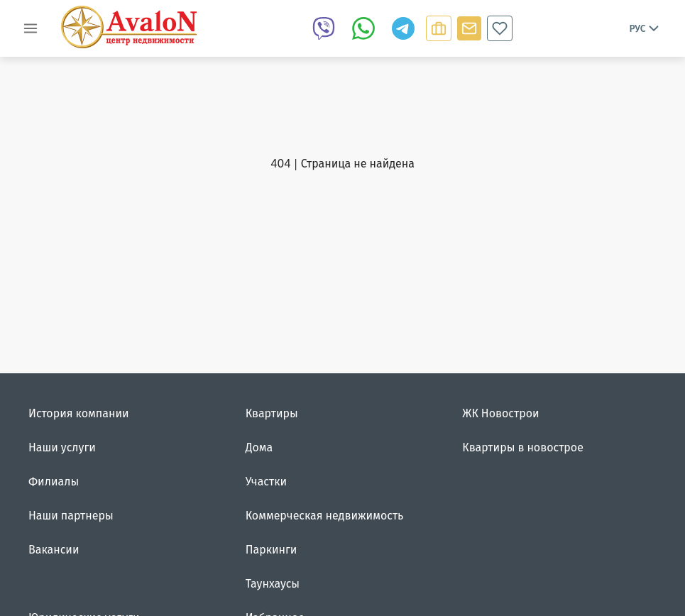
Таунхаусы (273, 583)
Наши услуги (62, 447)
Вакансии (54, 549)
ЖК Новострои (500, 413)
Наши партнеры (71, 515)
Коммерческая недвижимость (325, 515)
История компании (79, 413)
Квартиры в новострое (523, 447)
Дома (259, 447)
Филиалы (54, 481)
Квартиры (272, 413)
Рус (645, 28)
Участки (266, 481)
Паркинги (272, 549)
